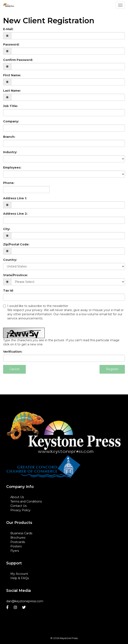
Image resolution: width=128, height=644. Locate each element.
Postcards (18, 542)
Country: (10, 260)
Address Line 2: (15, 214)
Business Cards (21, 533)
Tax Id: (8, 291)
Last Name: (12, 91)
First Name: (12, 75)
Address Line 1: (15, 198)
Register (112, 369)
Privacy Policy (20, 510)
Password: (11, 44)
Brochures (18, 538)
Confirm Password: (18, 60)
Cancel (14, 369)
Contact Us (18, 506)
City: (7, 229)
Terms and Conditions (26, 501)
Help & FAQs (20, 578)
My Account (19, 574)
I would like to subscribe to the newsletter (64, 312)
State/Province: (15, 275)
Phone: (9, 183)
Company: (11, 121)
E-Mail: (8, 29)
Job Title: (10, 106)
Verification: (13, 352)
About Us (17, 497)
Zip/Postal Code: (16, 244)
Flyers (15, 551)
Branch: (9, 137)
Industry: (10, 152)
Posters (16, 546)
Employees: (12, 167)
